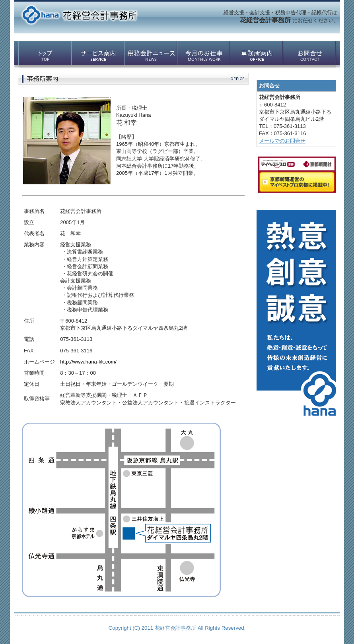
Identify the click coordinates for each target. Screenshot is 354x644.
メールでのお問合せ (282, 141)
